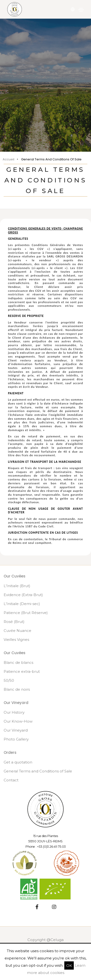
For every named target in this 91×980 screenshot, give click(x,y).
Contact (11, 780)
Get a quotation (18, 762)
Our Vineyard (16, 730)
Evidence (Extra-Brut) (23, 595)
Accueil (8, 159)
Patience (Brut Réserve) (26, 613)
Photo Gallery (16, 739)
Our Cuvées (15, 576)
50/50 (9, 680)
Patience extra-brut (22, 671)
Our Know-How (18, 721)
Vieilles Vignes (16, 640)
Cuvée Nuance (17, 631)
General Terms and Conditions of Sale (38, 771)
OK (69, 965)
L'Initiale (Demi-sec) (22, 604)
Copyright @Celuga (45, 940)
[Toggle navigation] (81, 10)
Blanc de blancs (18, 662)
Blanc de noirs (17, 689)
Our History (14, 712)
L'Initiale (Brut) (17, 586)
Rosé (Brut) (14, 622)
